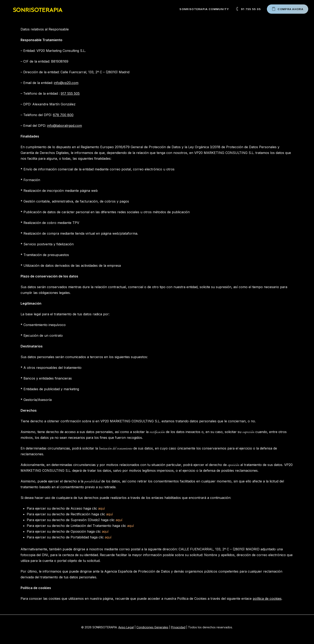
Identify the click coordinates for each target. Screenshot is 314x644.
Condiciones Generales (152, 627)
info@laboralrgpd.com (65, 126)
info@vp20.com (66, 83)
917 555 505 (70, 93)
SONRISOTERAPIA (38, 9)
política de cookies (267, 599)
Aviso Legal (126, 627)
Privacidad (178, 627)
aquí (101, 508)
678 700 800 (63, 115)
